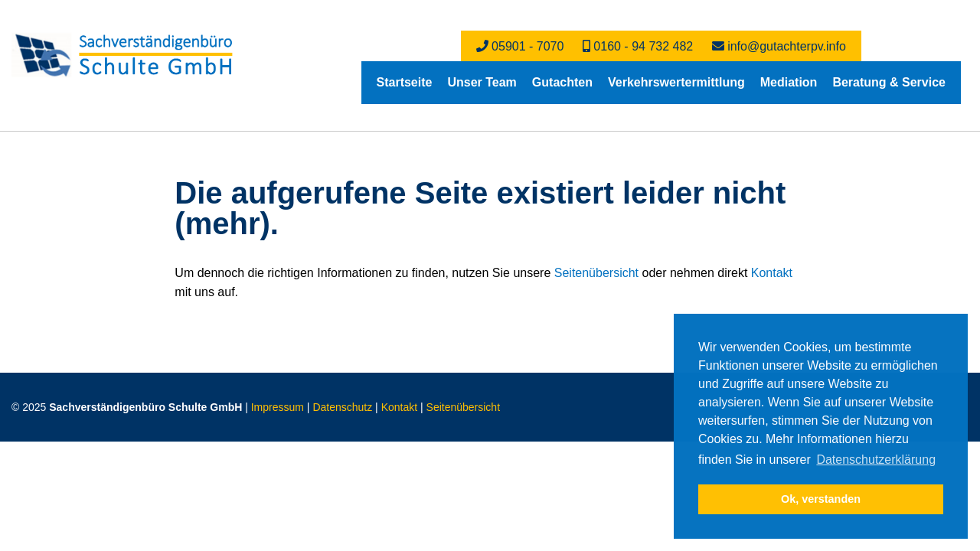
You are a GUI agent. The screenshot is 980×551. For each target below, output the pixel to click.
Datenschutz (342, 407)
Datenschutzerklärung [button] (876, 460)
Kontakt (772, 273)
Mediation (789, 82)
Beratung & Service (889, 82)
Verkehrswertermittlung (676, 82)
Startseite (405, 82)
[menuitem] (405, 83)
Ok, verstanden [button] (821, 499)
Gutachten (562, 82)
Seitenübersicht (596, 273)
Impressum (278, 407)
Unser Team (482, 82)
